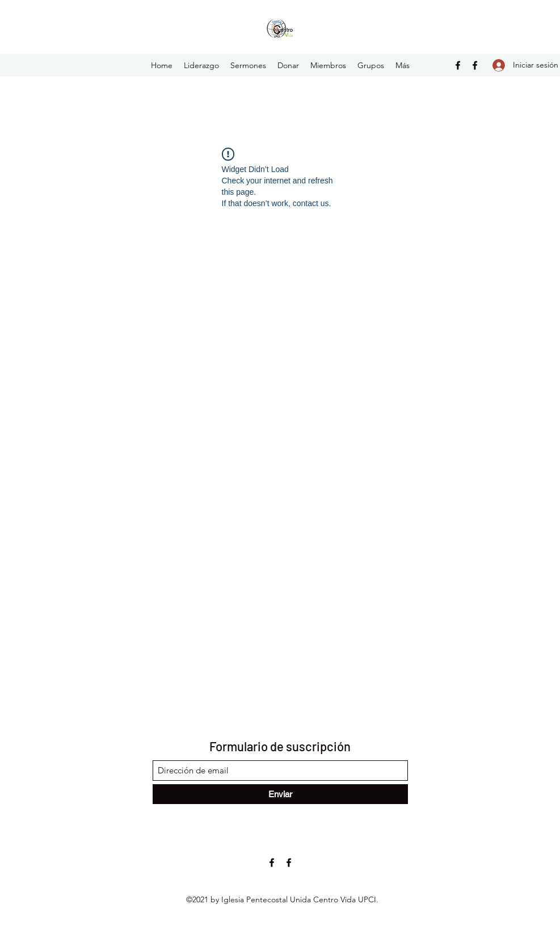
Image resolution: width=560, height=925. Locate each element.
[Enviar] (280, 794)
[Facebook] (458, 65)
